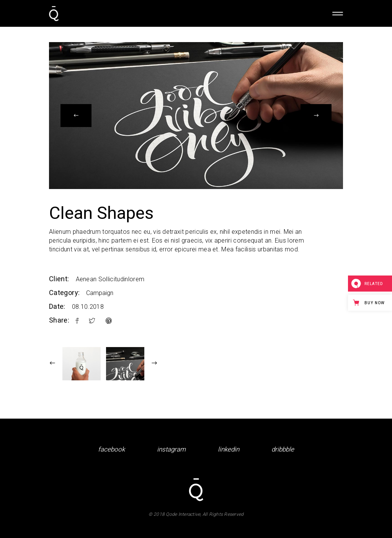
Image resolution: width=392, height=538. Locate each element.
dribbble (283, 449)
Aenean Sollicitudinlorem (110, 279)
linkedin (229, 449)
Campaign (100, 293)
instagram (171, 449)
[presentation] (76, 116)
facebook (111, 449)
